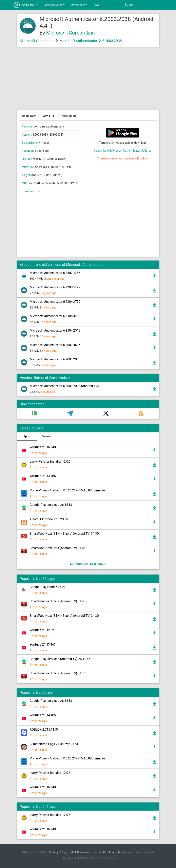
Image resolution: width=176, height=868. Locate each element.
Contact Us (99, 852)
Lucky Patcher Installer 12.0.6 (50, 462)
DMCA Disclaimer (79, 852)
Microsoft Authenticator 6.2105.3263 (55, 316)
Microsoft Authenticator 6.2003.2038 (55, 359)
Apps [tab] (27, 436)
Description (68, 116)
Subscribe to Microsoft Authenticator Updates (123, 151)
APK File (49, 116)
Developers (79, 5)
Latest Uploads (54, 5)
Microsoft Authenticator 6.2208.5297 (55, 287)
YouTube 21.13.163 (43, 644)
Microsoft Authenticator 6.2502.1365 (55, 273)
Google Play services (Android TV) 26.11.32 (60, 659)
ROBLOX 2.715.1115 (44, 730)
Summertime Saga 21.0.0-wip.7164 (54, 744)
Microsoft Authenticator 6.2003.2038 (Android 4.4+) (65, 386)
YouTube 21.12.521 (43, 630)
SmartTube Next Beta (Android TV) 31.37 (58, 673)
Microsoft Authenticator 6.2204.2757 (55, 302)
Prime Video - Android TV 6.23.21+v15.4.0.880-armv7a (67, 490)
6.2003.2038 (112, 41)
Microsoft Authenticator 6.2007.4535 (55, 345)
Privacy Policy (58, 852)
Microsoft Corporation (70, 33)
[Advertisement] (88, 80)
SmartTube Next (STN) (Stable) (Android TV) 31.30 (64, 534)
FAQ (96, 5)
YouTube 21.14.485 (43, 476)
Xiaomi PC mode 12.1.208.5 (49, 519)
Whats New (29, 116)
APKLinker (26, 5)
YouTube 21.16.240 (43, 447)
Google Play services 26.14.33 (51, 505)
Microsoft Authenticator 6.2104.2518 (55, 330)
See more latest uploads (88, 564)
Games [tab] (46, 436)
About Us (114, 852)
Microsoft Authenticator (78, 41)
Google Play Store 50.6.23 (48, 587)
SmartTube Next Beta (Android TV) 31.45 (58, 548)
